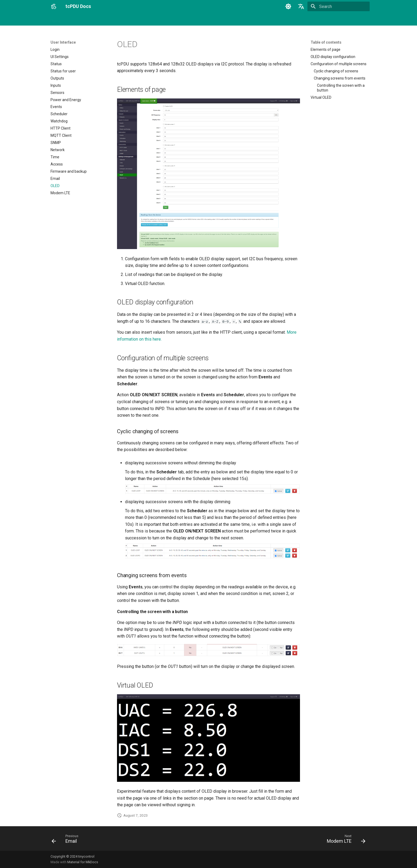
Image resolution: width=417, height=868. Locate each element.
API (132, 19)
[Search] (339, 6)
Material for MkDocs (83, 862)
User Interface (111, 19)
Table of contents (326, 42)
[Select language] (301, 6)
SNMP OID (150, 19)
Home (56, 19)
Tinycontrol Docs (179, 19)
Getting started (80, 19)
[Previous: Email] (67, 840)
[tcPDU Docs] (54, 6)
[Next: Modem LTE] (344, 840)
